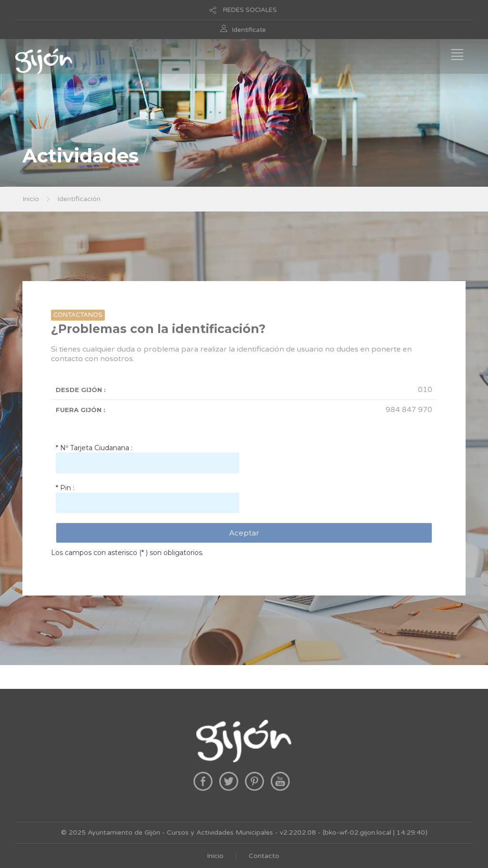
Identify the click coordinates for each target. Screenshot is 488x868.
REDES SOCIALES (250, 10)
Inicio (31, 199)
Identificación (79, 199)
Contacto (264, 856)
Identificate (249, 30)
